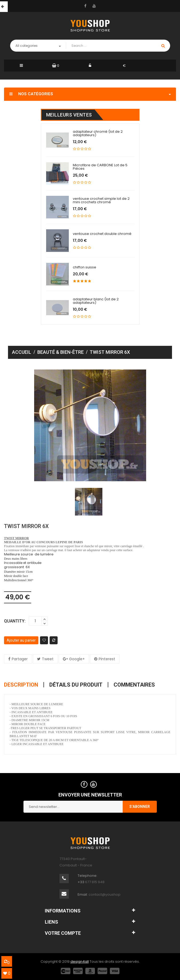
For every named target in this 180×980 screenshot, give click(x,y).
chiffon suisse (85, 267)
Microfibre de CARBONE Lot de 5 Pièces (100, 167)
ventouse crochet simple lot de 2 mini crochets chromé (101, 200)
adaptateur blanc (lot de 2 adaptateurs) (96, 301)
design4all (80, 962)
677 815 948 (95, 882)
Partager (20, 659)
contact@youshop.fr (106, 894)
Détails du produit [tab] (76, 685)
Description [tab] (21, 685)
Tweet (48, 659)
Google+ (77, 659)
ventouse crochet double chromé (102, 234)
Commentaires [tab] (134, 685)
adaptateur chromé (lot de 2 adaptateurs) (98, 133)
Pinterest (107, 659)
